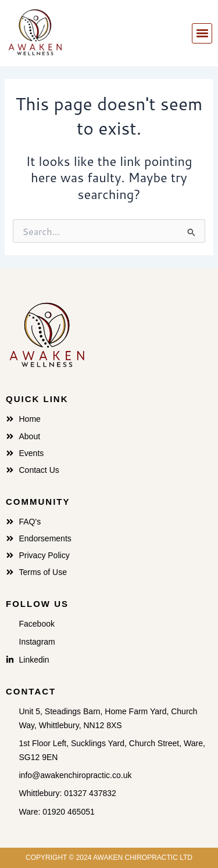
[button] (202, 33)
